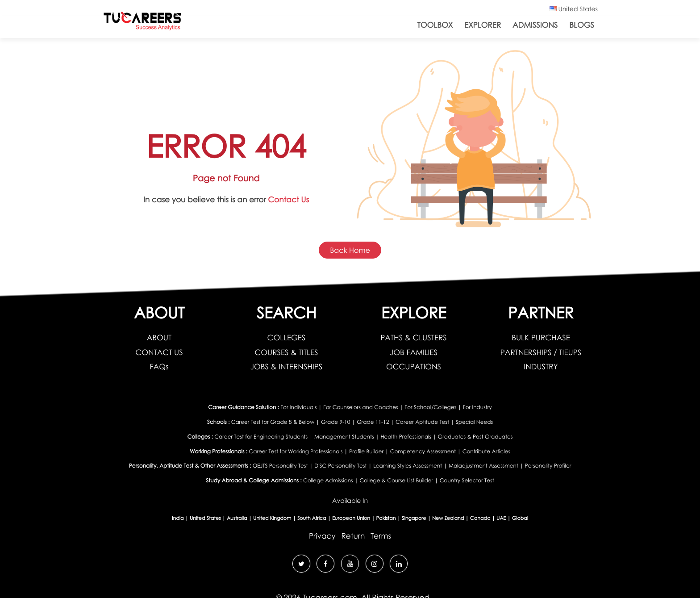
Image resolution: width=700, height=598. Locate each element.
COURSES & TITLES (286, 352)
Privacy (322, 536)
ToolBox (435, 25)
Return (353, 536)
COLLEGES (287, 337)
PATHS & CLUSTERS (414, 337)
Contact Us (288, 199)
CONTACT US (159, 352)
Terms (381, 536)
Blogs (582, 25)
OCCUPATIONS (414, 366)
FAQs (159, 366)
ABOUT (159, 337)
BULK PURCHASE (541, 337)
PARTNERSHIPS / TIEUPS (541, 352)
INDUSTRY (541, 366)
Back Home (350, 250)
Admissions (535, 25)
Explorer (483, 25)
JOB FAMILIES (414, 352)
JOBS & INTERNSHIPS (287, 366)
